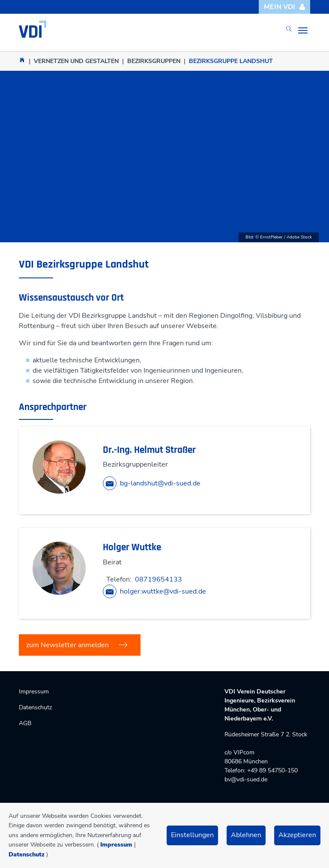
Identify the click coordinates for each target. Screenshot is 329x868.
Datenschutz (27, 854)
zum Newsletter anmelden (67, 645)
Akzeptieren (297, 835)
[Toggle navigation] (303, 30)
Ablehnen (246, 835)
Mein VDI (285, 7)
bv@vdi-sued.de (246, 779)
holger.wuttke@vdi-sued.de (163, 591)
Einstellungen (192, 835)
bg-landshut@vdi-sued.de (160, 483)
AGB (25, 723)
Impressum (116, 845)
